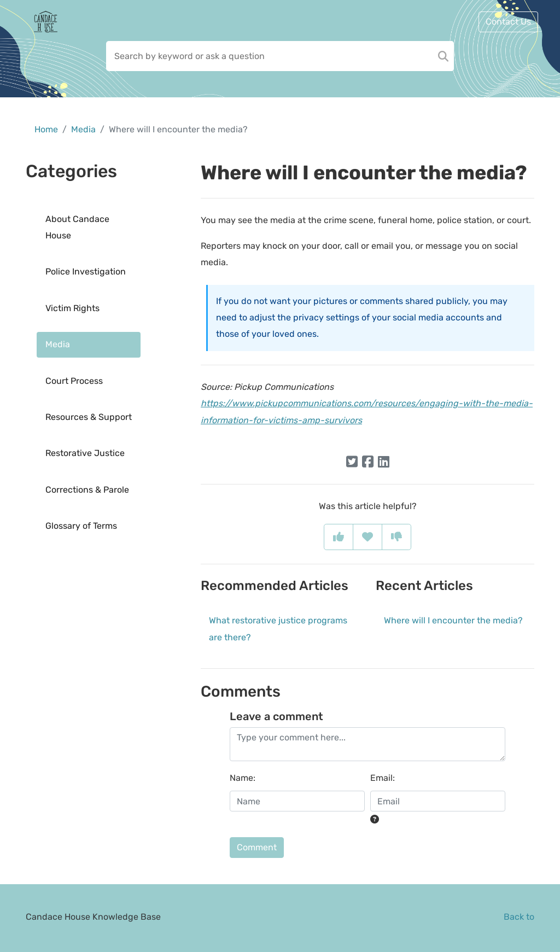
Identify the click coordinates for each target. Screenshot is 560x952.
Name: (243, 778)
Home (46, 129)
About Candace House (77, 227)
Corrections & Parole (87, 490)
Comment (257, 847)
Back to (519, 917)
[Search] (443, 56)
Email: (383, 778)
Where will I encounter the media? (453, 620)
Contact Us (508, 22)
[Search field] (280, 56)
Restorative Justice (85, 453)
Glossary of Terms (81, 526)
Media (83, 129)
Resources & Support (89, 417)
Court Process (74, 381)
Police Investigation (86, 271)
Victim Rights (72, 308)
